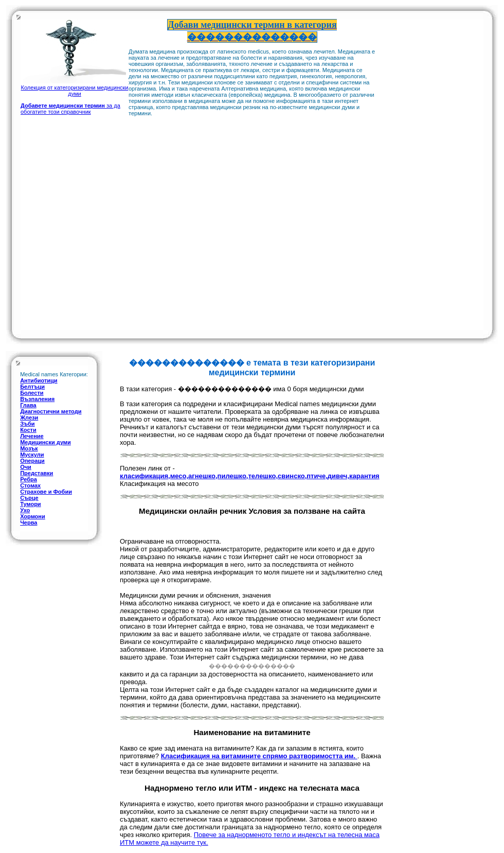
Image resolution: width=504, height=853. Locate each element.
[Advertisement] (420, 174)
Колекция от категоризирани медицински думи (75, 88)
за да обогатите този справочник (70, 109)
